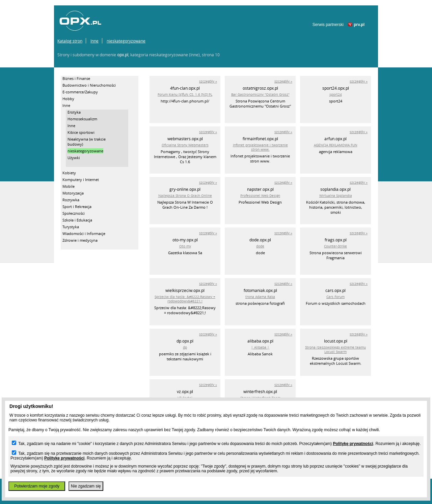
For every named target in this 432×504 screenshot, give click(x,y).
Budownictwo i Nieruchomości (89, 85)
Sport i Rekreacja (77, 206)
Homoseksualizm (82, 119)
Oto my (185, 246)
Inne (94, 41)
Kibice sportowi (81, 132)
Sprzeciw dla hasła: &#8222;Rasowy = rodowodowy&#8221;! (185, 299)
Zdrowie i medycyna (80, 240)
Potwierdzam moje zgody (37, 486)
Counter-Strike (335, 246)
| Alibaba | (260, 347)
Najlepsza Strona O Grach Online (185, 196)
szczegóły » (208, 81)
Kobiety (69, 173)
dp (185, 347)
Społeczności (74, 213)
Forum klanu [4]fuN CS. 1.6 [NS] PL (185, 95)
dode (260, 246)
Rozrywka (71, 200)
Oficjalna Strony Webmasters (185, 145)
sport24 (336, 95)
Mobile (69, 186)
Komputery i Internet (81, 180)
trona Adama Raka (260, 297)
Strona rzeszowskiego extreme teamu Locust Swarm (335, 350)
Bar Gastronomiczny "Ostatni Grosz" (260, 95)
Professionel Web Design (260, 196)
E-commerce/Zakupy (80, 92)
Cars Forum (335, 297)
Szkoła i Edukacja (77, 220)
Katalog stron (70, 41)
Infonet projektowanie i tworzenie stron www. (260, 147)
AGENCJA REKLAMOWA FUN (336, 145)
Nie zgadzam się (86, 486)
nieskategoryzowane (126, 41)
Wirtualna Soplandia (336, 196)
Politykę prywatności (353, 444)
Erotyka (74, 112)
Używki (74, 158)
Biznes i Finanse (76, 78)
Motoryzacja (73, 193)
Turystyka (71, 227)
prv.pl (359, 25)
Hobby (68, 99)
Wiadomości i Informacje (84, 233)
